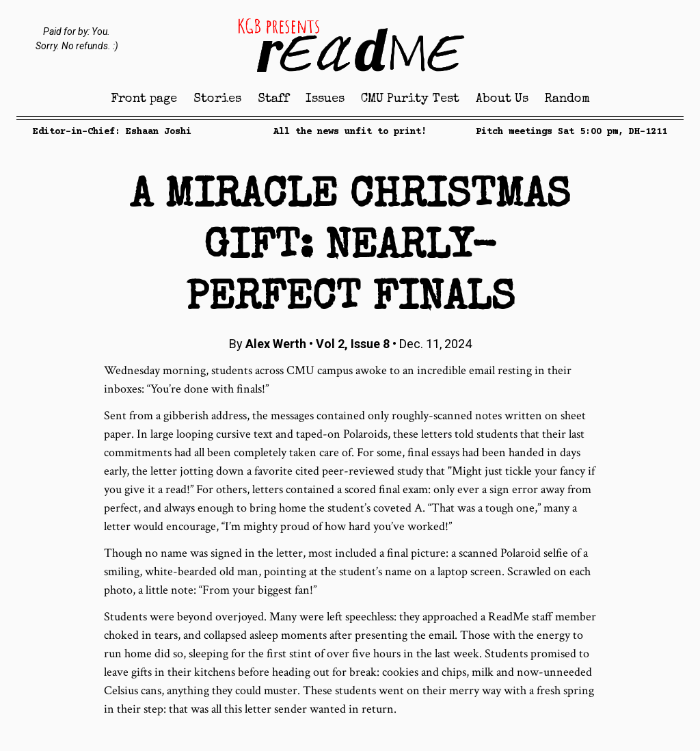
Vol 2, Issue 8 (354, 344)
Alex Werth (276, 344)
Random (567, 99)
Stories (217, 99)
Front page (144, 99)
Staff (273, 99)
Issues (325, 99)
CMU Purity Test (410, 99)
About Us (502, 99)
